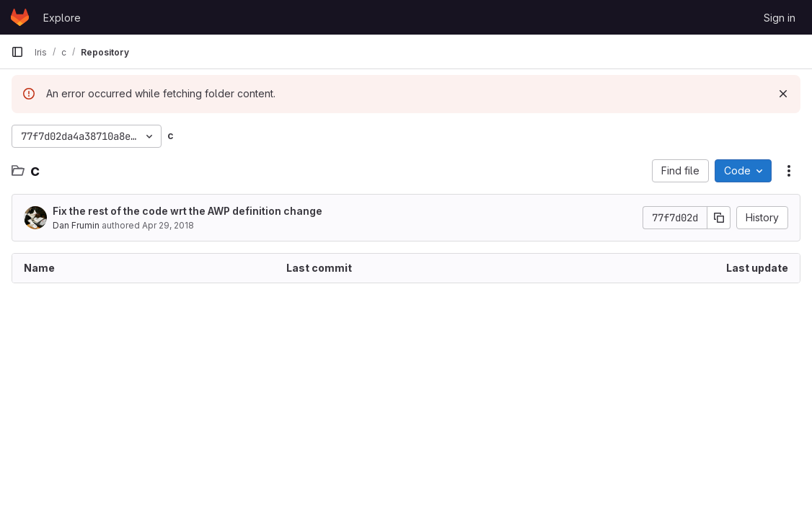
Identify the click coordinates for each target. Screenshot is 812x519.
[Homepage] (20, 17)
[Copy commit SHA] (719, 218)
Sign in (780, 18)
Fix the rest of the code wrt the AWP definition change (187, 211)
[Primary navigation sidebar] (17, 52)
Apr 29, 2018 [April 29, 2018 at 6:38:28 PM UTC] (168, 225)
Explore (62, 18)
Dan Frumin (76, 225)
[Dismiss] (783, 94)
